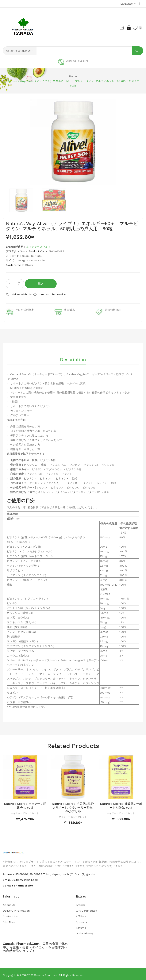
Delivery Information (16, 909)
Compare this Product (57, 295)
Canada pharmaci (46, 973)
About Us (9, 903)
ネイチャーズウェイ (38, 247)
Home (73, 76)
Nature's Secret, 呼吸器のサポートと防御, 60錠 (121, 804)
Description (73, 356)
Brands (81, 903)
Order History (85, 932)
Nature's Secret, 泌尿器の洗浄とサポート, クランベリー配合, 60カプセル (73, 806)
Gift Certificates (86, 909)
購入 (41, 284)
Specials (81, 920)
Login (124, 28)
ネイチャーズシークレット (25, 811)
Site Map (9, 920)
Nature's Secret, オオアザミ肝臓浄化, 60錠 (25, 804)
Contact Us (10, 914)
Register (117, 28)
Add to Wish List (22, 295)
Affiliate (81, 914)
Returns (81, 926)
